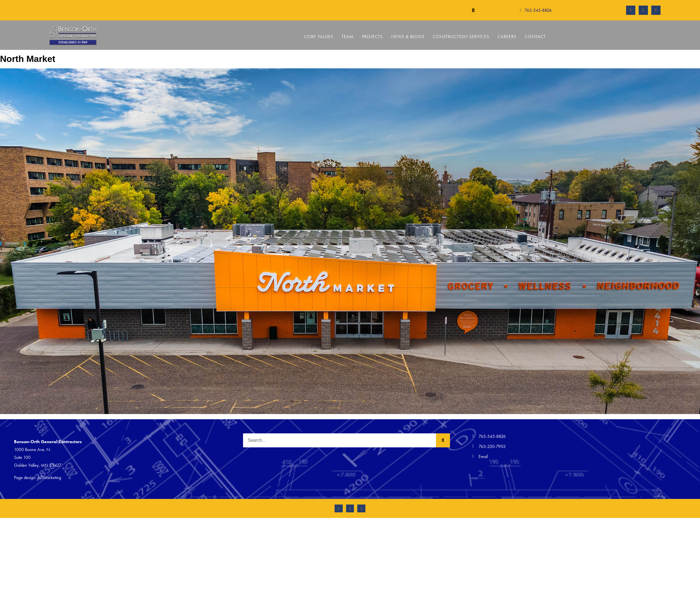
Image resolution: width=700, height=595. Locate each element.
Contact (535, 37)
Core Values (319, 37)
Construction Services (461, 37)
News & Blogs (408, 37)
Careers (507, 37)
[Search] (443, 440)
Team (348, 37)
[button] (473, 10)
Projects (372, 37)
